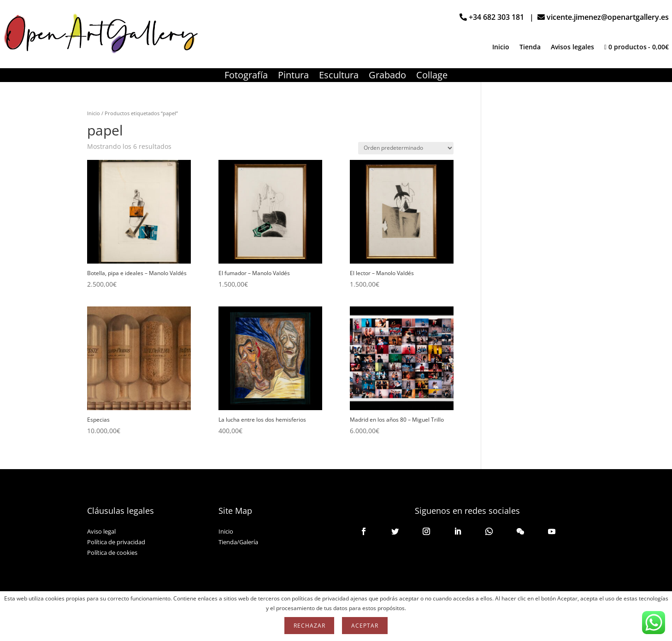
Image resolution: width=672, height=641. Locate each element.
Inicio (501, 47)
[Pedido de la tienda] (406, 148)
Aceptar (365, 626)
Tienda (530, 47)
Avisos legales (572, 47)
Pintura (293, 76)
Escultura (339, 76)
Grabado (387, 76)
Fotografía (246, 76)
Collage (432, 76)
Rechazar (309, 626)
